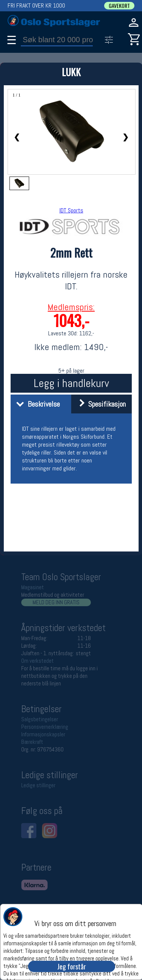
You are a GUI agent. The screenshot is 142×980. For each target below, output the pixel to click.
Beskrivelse (36, 404)
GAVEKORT (119, 6)
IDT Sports (71, 210)
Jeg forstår (72, 966)
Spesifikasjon (99, 404)
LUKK (71, 72)
